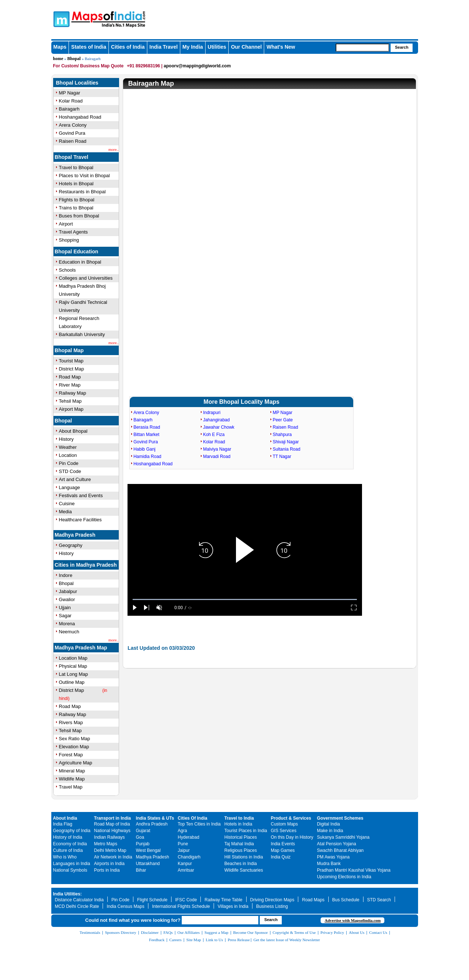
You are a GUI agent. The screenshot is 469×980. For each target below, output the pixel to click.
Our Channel (246, 47)
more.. (114, 149)
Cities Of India (193, 818)
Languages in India (72, 864)
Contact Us (378, 932)
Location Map (73, 658)
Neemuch (69, 632)
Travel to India (239, 818)
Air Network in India (113, 857)
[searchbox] (362, 48)
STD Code (70, 471)
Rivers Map (71, 722)
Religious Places (241, 850)
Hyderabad (189, 837)
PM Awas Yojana (333, 857)
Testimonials (90, 932)
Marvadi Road (217, 457)
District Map (72, 369)
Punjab (143, 844)
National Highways (112, 831)
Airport (66, 224)
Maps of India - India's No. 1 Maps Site (60, 19)
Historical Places (241, 837)
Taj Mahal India (239, 844)
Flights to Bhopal (77, 200)
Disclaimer (150, 932)
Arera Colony (73, 125)
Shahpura (282, 435)
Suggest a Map (216, 932)
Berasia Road (147, 427)
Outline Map (72, 682)
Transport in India (113, 818)
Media (65, 512)
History (66, 439)
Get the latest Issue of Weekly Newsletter (287, 940)
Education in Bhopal (80, 262)
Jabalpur (68, 591)
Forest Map (71, 755)
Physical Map (73, 666)
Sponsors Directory (120, 932)
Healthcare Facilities (80, 520)
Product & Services (291, 818)
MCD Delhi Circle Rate (77, 906)
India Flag (63, 824)
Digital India (328, 824)
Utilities (217, 47)
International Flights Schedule (181, 906)
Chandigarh (189, 857)
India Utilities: (68, 894)
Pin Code (69, 463)
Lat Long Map (74, 674)
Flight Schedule (152, 900)
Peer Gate (283, 420)
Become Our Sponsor (250, 932)
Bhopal (74, 59)
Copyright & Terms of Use (294, 932)
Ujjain (65, 608)
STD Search (379, 900)
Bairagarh (69, 109)
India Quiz (281, 857)
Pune (183, 844)
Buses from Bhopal (79, 216)
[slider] (245, 599)
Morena (67, 624)
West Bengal (148, 850)
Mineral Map (72, 771)
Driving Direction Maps (272, 900)
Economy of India (70, 844)
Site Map (193, 940)
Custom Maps (284, 824)
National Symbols (70, 870)
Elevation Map (74, 747)
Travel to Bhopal (76, 167)
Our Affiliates (189, 932)
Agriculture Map (76, 763)
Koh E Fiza (214, 435)
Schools (67, 270)
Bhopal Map (69, 350)
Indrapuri (212, 413)
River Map (70, 385)
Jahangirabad (216, 420)
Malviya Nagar (217, 449)
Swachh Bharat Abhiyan (340, 850)
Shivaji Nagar (286, 442)
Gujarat (143, 831)
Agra (182, 831)
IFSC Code (186, 900)
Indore (66, 575)
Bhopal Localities (77, 83)
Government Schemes (340, 818)
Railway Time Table (223, 900)
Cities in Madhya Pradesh (86, 565)
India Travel (164, 47)
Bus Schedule (346, 900)
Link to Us (215, 940)
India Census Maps (125, 906)
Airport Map (71, 409)
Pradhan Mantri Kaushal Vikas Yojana (354, 870)
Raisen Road (73, 141)
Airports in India (109, 864)
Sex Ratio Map (75, 739)
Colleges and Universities (86, 278)
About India (65, 818)
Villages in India (233, 906)
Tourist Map (71, 361)
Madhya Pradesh (75, 535)
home (58, 59)
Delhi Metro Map (110, 850)
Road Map (70, 377)
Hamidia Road (147, 457)
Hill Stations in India (243, 857)
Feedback (157, 940)
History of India (68, 837)
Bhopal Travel (71, 157)
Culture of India (68, 850)
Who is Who (65, 857)
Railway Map (73, 393)
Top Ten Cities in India (199, 824)
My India (193, 47)
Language (70, 487)
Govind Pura (72, 133)
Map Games (283, 850)
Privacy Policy (332, 932)
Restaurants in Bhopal (82, 192)
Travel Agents (73, 232)
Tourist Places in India (246, 831)
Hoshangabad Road (80, 117)
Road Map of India (112, 824)
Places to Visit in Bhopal (84, 176)
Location (68, 455)
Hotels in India (238, 824)
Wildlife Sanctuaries (243, 870)
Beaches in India (241, 864)
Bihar (141, 870)
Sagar (65, 616)
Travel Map (71, 787)
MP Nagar (70, 93)
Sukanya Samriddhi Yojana (343, 837)
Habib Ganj (144, 449)
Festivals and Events (81, 495)
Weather (68, 447)
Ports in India (107, 870)
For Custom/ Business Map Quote (88, 66)
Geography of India (72, 831)
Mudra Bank (329, 864)
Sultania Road (286, 449)
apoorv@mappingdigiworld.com (197, 66)
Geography (71, 545)
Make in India (330, 831)
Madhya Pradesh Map (81, 648)
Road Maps (313, 900)
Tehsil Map (70, 401)
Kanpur (185, 864)
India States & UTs (155, 818)
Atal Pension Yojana (337, 844)
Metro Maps (106, 844)
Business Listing (272, 906)
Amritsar (186, 870)
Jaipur (184, 850)
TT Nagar (282, 457)
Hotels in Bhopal (76, 184)
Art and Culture (75, 479)
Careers (176, 940)
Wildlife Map (72, 779)
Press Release (239, 940)
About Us (357, 932)
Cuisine (67, 504)
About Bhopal (73, 431)
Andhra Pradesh (152, 824)
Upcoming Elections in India (344, 877)
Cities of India (128, 47)
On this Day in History (292, 837)
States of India (89, 47)
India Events (283, 844)
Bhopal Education (76, 251)
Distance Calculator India (79, 900)
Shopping (69, 240)
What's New (281, 47)
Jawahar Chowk (219, 427)
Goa (140, 837)
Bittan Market (146, 435)
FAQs (168, 932)
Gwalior (67, 599)
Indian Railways (110, 837)
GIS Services (284, 831)
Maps (60, 47)
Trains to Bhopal (76, 208)
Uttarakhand (148, 864)
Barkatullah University (82, 334)
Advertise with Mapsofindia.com (353, 920)
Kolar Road (71, 101)
